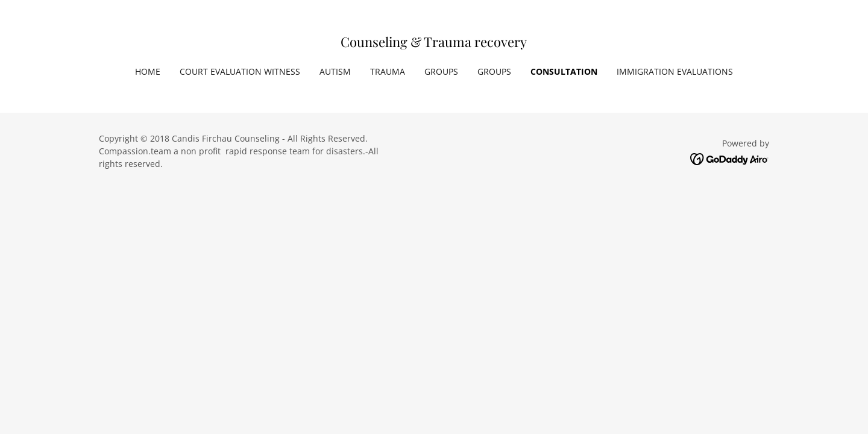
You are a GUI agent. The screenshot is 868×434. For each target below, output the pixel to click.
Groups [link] (441, 71)
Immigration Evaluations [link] (675, 71)
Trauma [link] (388, 71)
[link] (434, 43)
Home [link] (148, 71)
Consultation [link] (564, 71)
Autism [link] (335, 71)
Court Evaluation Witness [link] (240, 71)
